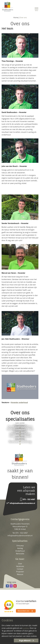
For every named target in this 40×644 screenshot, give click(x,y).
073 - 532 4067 (29, 499)
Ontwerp (20, 546)
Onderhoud (20, 551)
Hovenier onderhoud (19, 402)
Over (20, 564)
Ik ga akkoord (25, 640)
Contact (20, 569)
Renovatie (20, 554)
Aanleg (20, 548)
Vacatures (20, 566)
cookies (26, 628)
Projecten (20, 572)
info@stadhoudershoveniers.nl (22, 503)
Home (16, 18)
